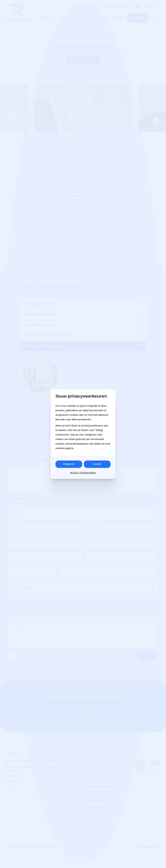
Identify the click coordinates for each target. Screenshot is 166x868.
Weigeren (69, 464)
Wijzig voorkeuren (83, 473)
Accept (97, 464)
